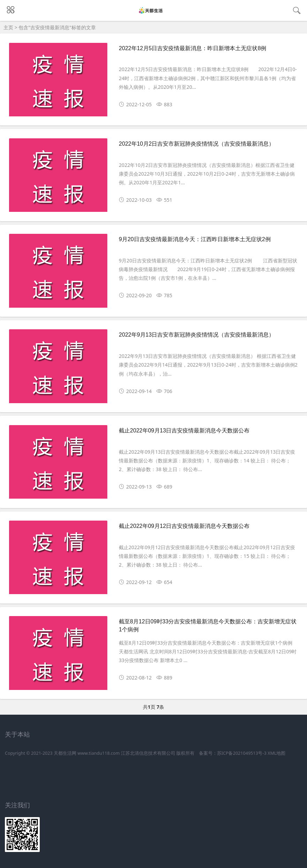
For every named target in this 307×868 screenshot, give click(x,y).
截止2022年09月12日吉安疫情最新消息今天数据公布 (184, 526)
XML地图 (277, 753)
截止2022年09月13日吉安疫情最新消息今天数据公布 (184, 431)
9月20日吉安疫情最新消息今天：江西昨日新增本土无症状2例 (195, 239)
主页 (8, 27)
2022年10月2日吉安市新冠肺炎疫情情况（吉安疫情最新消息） (197, 144)
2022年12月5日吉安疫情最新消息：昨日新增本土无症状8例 (193, 48)
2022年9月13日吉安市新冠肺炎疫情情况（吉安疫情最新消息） (197, 335)
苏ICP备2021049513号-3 (242, 753)
